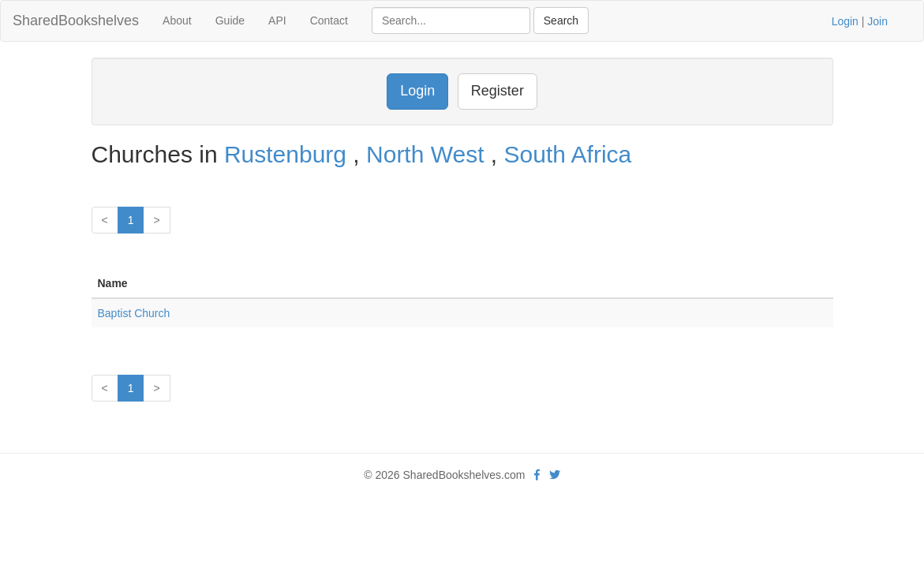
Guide (230, 21)
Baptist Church (134, 313)
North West (428, 154)
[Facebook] (537, 475)
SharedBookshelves (76, 21)
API (277, 21)
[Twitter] (555, 475)
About (177, 21)
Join (877, 21)
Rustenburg (288, 154)
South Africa (568, 154)
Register (498, 91)
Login (845, 21)
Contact (329, 21)
